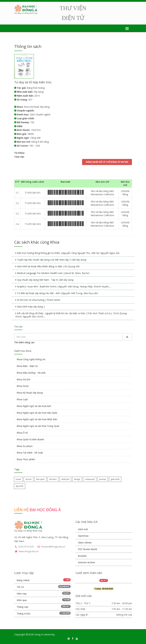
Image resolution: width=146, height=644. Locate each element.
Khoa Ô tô (22, 433)
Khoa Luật (22, 399)
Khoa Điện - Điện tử (27, 366)
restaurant (90, 479)
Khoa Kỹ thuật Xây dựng (30, 393)
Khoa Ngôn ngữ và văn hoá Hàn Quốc (37, 413)
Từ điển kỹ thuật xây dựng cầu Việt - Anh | (57, 293)
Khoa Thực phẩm (26, 459)
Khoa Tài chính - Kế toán (30, 453)
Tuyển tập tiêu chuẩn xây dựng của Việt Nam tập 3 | (52, 260)
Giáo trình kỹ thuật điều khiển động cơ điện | (48, 266)
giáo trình (115, 479)
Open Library (85, 542)
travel (18, 479)
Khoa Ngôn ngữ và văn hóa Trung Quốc (38, 426)
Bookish (82, 556)
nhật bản (65, 479)
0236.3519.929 (26, 547)
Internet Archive (86, 562)
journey (103, 479)
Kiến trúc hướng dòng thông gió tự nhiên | (68, 253)
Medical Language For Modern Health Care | (53, 273)
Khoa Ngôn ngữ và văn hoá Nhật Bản (37, 419)
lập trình (20, 486)
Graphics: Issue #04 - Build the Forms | (64, 286)
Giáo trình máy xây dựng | (31, 307)
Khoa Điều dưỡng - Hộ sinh (31, 373)
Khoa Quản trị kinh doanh (30, 439)
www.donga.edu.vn (28, 551)
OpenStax (83, 536)
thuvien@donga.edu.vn (53, 547)
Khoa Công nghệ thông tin (31, 359)
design (77, 479)
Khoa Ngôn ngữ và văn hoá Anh (34, 406)
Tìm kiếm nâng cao (24, 342)
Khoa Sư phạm (25, 446)
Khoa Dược (23, 386)
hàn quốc (40, 479)
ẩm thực (53, 479)
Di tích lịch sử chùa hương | (39, 300)
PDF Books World (87, 549)
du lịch (29, 479)
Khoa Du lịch (23, 379)
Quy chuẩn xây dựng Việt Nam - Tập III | (45, 280)
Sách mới (83, 529)
